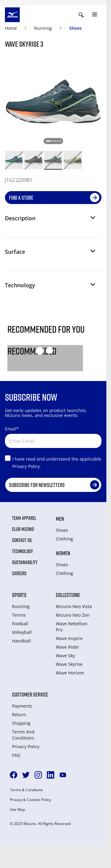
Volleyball (22, 632)
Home (11, 28)
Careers (19, 573)
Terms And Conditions (23, 735)
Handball (21, 641)
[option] (14, 160)
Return (19, 715)
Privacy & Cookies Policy (31, 800)
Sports (19, 595)
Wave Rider (68, 647)
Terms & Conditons (26, 790)
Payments (22, 706)
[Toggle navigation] (95, 15)
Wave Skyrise (69, 664)
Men (60, 519)
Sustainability (25, 562)
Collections (68, 595)
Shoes (75, 28)
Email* (12, 429)
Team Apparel (24, 518)
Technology (23, 551)
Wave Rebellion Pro (72, 627)
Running (43, 28)
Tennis (19, 615)
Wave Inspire (69, 638)
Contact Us (22, 540)
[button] (51, 221)
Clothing (64, 539)
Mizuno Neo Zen (73, 615)
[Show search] (81, 15)
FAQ (16, 755)
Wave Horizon (70, 673)
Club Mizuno (23, 529)
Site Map (17, 810)
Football (20, 624)
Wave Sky (65, 656)
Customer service (30, 694)
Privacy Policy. (27, 466)
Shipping (21, 723)
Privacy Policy (26, 746)
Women (63, 553)
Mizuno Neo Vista (74, 606)
